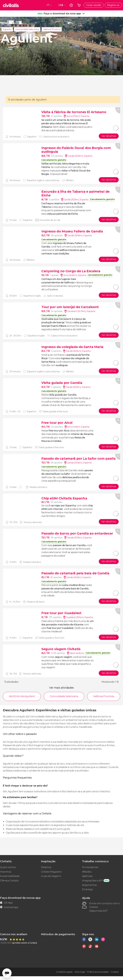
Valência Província (52, 29)
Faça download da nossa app (20, 898)
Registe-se (113, 5)
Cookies (115, 972)
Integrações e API (92, 881)
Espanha (7, 29)
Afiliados (87, 872)
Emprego (88, 889)
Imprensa (6, 872)
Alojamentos (89, 885)
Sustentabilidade (10, 876)
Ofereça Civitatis (9, 881)
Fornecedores (90, 867)
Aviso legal (80, 972)
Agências (87, 876)
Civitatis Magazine (51, 872)
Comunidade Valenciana (27, 29)
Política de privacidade (98, 972)
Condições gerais (64, 972)
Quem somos (8, 867)
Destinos (46, 867)
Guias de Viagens (51, 876)
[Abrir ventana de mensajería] (7, 973)
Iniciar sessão (94, 5)
